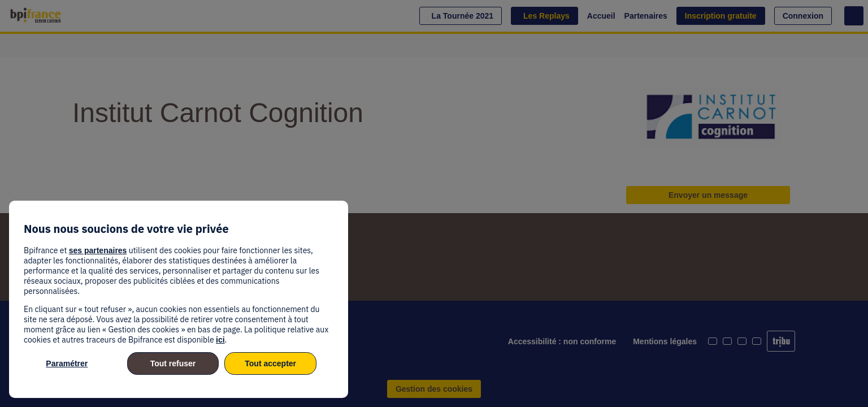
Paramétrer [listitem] (67, 363)
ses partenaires (98, 250)
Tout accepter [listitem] (270, 363)
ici (220, 340)
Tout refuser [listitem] (173, 363)
